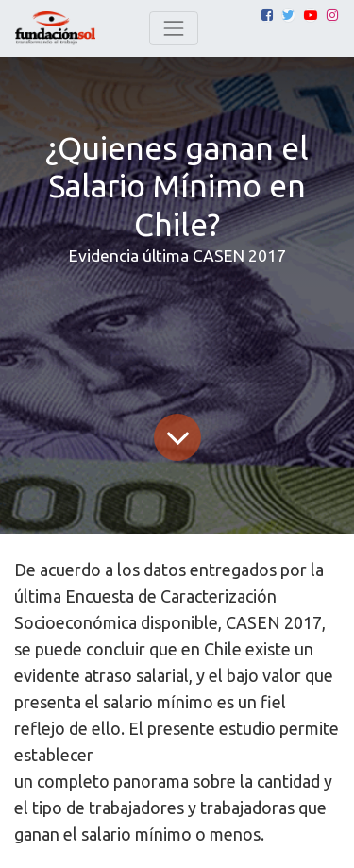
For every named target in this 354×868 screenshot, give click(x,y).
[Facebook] (267, 15)
